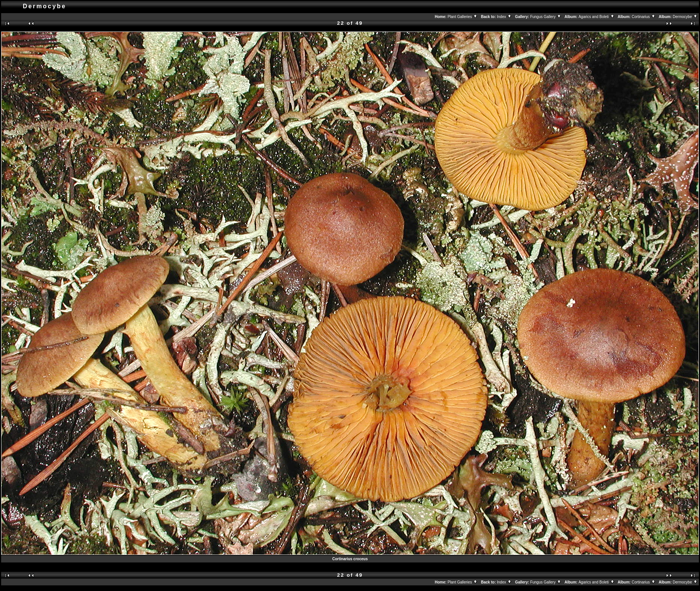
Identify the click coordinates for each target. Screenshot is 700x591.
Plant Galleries (463, 17)
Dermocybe (685, 17)
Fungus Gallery (546, 17)
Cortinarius (644, 17)
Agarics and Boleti (596, 17)
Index (504, 17)
